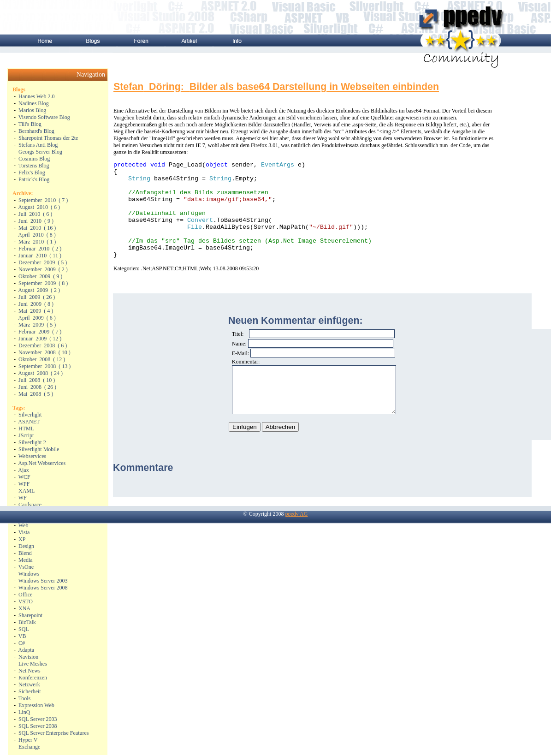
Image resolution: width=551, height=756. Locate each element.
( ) (43, 200)
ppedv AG (296, 529)
